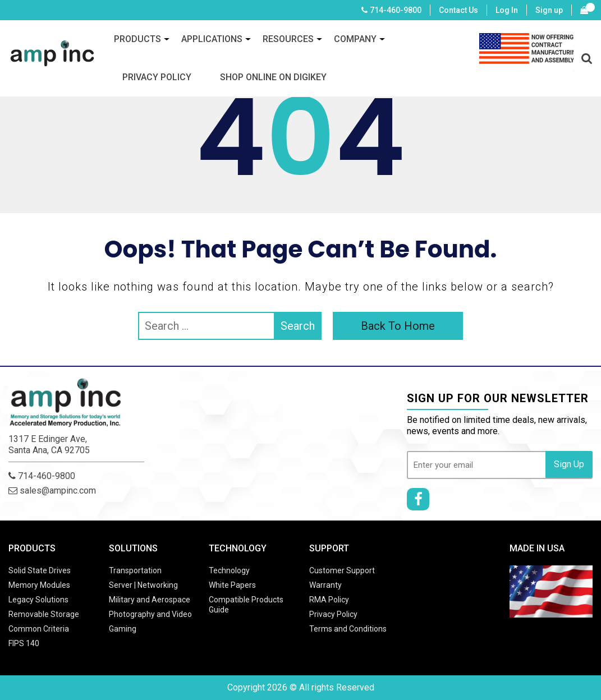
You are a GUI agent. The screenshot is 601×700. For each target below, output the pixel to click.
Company (355, 39)
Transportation (135, 570)
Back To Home (398, 326)
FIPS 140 (24, 643)
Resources (288, 39)
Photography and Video (150, 614)
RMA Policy (329, 600)
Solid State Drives (40, 570)
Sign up (549, 10)
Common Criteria (39, 629)
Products (137, 39)
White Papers (232, 585)
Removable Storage (44, 614)
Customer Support (342, 570)
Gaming (123, 629)
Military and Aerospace (150, 600)
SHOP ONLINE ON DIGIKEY (273, 77)
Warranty (325, 585)
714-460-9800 (396, 10)
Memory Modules (39, 585)
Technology (229, 570)
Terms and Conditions (348, 629)
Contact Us (458, 10)
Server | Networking (143, 585)
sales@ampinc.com (52, 491)
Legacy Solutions (38, 600)
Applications (212, 39)
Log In (507, 10)
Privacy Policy (157, 77)
